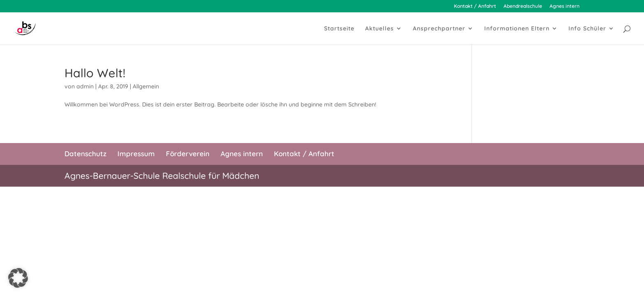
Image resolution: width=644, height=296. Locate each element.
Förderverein (188, 154)
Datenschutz (85, 154)
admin (85, 86)
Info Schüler (587, 29)
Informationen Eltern (517, 29)
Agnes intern (565, 6)
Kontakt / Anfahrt (475, 6)
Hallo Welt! (95, 73)
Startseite (339, 29)
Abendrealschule (523, 6)
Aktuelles (379, 29)
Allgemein (146, 86)
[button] (18, 278)
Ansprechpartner (439, 29)
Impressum (136, 154)
